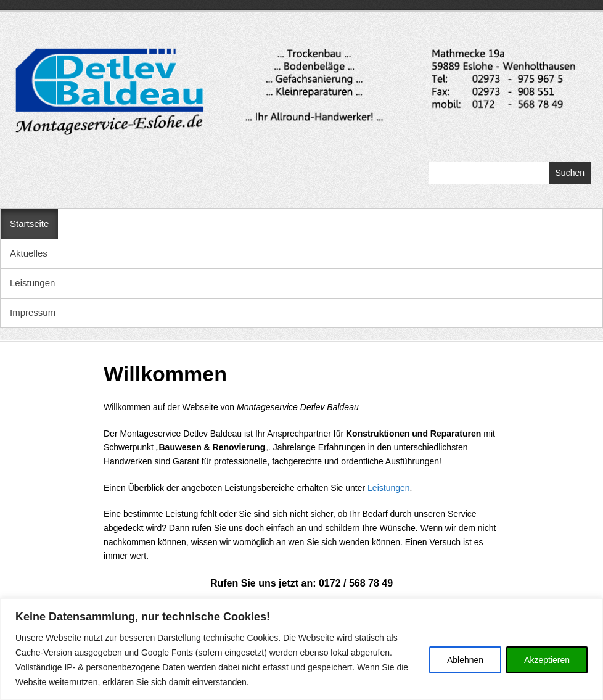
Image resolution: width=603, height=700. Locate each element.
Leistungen (32, 283)
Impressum (33, 312)
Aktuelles (29, 253)
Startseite (29, 224)
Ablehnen (465, 660)
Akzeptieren (547, 660)
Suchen (570, 173)
